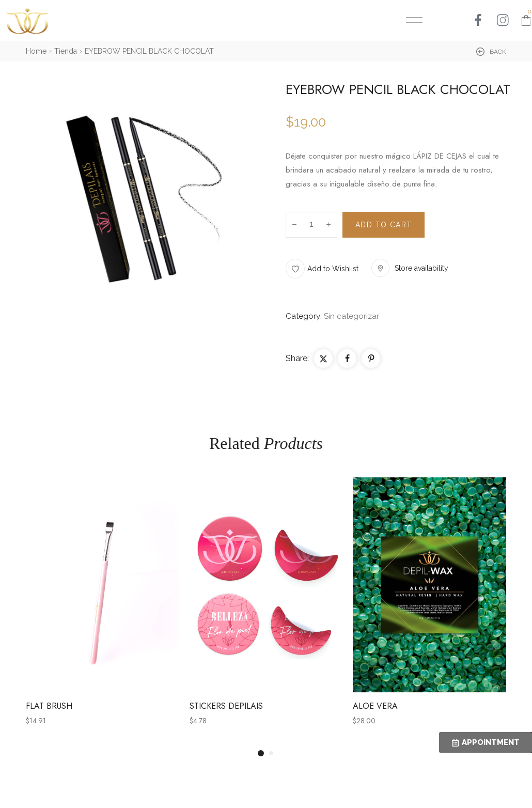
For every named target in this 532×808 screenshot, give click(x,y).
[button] (491, 52)
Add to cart (384, 225)
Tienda (66, 51)
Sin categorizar (351, 316)
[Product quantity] (311, 225)
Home (36, 51)
